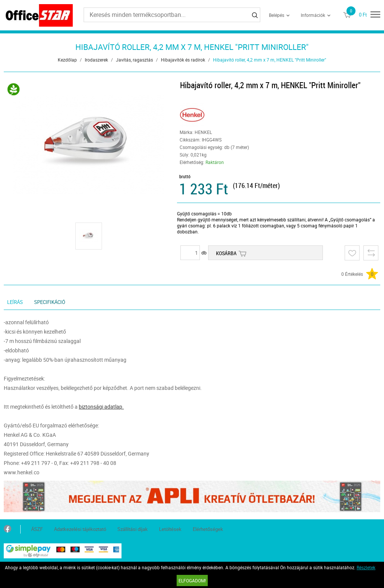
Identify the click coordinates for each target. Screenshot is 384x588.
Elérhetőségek (208, 529)
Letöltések (170, 529)
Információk (313, 15)
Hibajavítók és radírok (183, 60)
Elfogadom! (192, 580)
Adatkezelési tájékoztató (80, 529)
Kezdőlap (67, 60)
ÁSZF (37, 529)
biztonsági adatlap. (101, 407)
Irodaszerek (96, 60)
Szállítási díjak (133, 529)
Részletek (366, 567)
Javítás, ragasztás (134, 60)
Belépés (277, 15)
